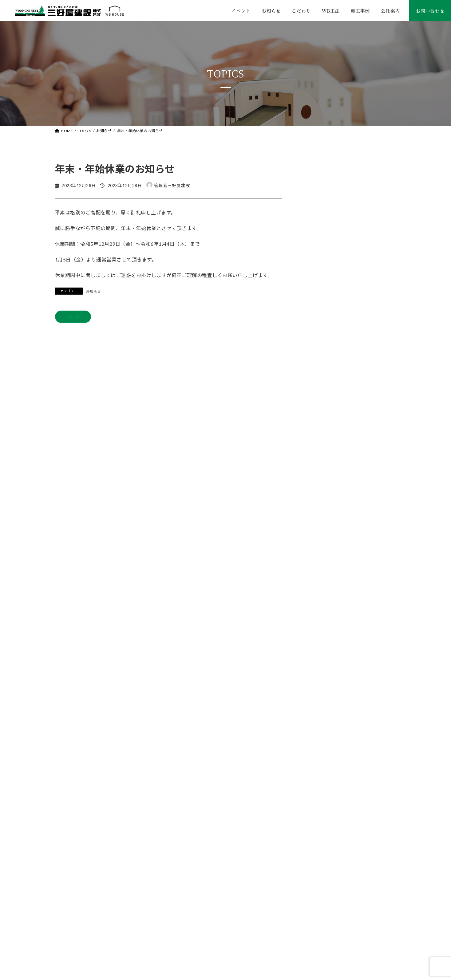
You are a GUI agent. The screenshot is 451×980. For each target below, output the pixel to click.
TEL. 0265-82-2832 (89, 934)
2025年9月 (317, 560)
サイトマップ (385, 904)
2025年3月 (317, 610)
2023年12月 (318, 647)
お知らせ (93, 291)
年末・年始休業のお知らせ (366, 203)
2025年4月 (317, 597)
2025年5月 (317, 584)
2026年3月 (317, 535)
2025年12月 (318, 547)
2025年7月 (317, 572)
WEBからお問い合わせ (363, 736)
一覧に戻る (75, 318)
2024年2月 (317, 635)
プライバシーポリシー (320, 904)
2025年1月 (317, 622)
